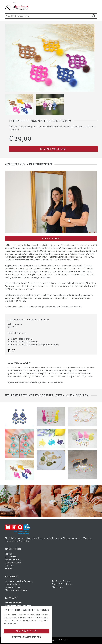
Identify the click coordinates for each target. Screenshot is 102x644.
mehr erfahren (51, 239)
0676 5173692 (20, 333)
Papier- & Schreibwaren (63, 584)
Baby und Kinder (13, 587)
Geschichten (11, 557)
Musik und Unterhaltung (16, 590)
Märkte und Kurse (13, 560)
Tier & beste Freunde (61, 581)
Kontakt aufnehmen (53, 149)
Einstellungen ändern (27, 637)
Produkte (9, 554)
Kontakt (9, 569)
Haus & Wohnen (12, 584)
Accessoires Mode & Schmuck (19, 581)
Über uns (9, 566)
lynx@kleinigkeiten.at (23, 339)
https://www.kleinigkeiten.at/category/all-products (36, 345)
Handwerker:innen (13, 563)
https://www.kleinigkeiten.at (25, 342)
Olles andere (58, 587)
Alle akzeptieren (27, 631)
